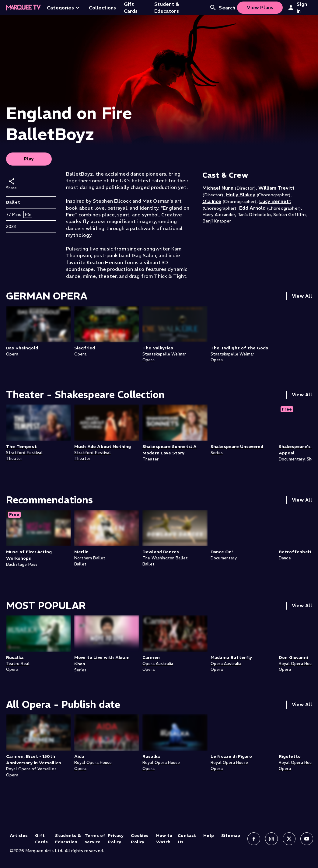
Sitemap (231, 835)
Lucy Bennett (275, 201)
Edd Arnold (252, 208)
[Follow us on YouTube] (307, 839)
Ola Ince (212, 201)
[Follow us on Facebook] (254, 839)
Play (29, 159)
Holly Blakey (241, 194)
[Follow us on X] (289, 839)
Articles (19, 835)
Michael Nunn (218, 188)
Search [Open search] (222, 8)
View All (302, 296)
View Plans (260, 7)
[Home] (23, 8)
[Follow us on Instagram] (271, 839)
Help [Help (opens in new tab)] (209, 835)
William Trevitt (276, 188)
